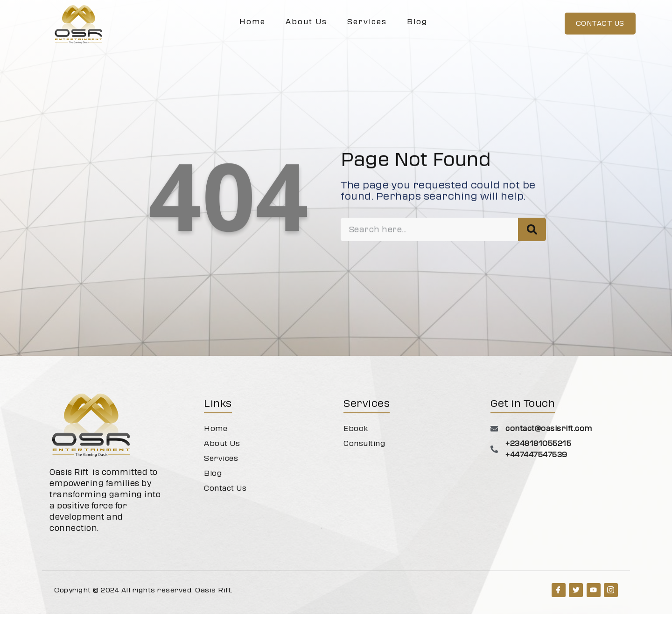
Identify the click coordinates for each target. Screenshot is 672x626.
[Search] (532, 261)
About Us (306, 22)
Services (367, 22)
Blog (417, 22)
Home (252, 22)
